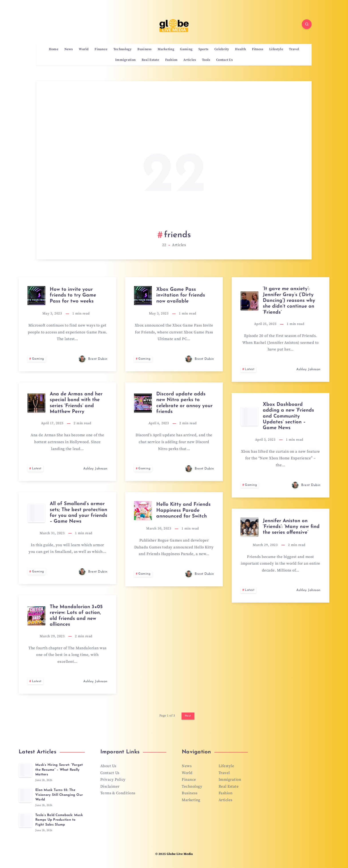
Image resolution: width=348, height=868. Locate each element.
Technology (123, 49)
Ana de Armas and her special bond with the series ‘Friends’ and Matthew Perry (76, 403)
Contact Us (224, 60)
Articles (190, 60)
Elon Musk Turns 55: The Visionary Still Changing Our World (59, 795)
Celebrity (222, 49)
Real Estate (150, 60)
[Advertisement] (174, 161)
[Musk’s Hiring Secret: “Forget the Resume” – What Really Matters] (25, 770)
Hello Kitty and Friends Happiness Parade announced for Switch (183, 510)
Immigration (125, 60)
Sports (204, 49)
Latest (250, 369)
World (84, 49)
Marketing (166, 49)
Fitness (258, 49)
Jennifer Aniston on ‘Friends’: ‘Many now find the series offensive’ (291, 527)
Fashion (171, 60)
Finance (101, 49)
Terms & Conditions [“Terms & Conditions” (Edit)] (118, 793)
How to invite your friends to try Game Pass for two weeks (73, 295)
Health (240, 49)
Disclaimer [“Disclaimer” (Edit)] (110, 786)
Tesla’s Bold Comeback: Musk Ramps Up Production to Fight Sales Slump (59, 820)
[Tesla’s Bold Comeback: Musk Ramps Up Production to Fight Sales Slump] (25, 820)
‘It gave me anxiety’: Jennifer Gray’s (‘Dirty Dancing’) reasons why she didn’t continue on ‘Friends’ (289, 301)
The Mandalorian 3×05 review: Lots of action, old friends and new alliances (76, 616)
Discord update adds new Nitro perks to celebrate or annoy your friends (184, 403)
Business (144, 49)
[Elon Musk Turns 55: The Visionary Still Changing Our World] (25, 795)
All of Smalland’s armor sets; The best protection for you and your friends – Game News (78, 513)
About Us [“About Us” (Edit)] (108, 766)
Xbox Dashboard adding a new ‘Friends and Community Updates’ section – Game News (288, 416)
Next (188, 716)
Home (54, 49)
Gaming (186, 49)
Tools (206, 60)
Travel (294, 49)
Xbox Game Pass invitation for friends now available (181, 295)
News (69, 49)
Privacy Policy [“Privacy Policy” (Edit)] (113, 780)
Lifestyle (276, 49)
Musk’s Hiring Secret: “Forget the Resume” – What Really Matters (59, 770)
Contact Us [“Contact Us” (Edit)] (110, 773)
